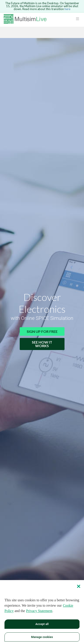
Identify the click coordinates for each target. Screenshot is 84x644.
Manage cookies (42, 639)
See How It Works (42, 344)
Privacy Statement (39, 613)
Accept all (42, 626)
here (67, 9)
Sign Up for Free (42, 331)
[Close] (79, 588)
